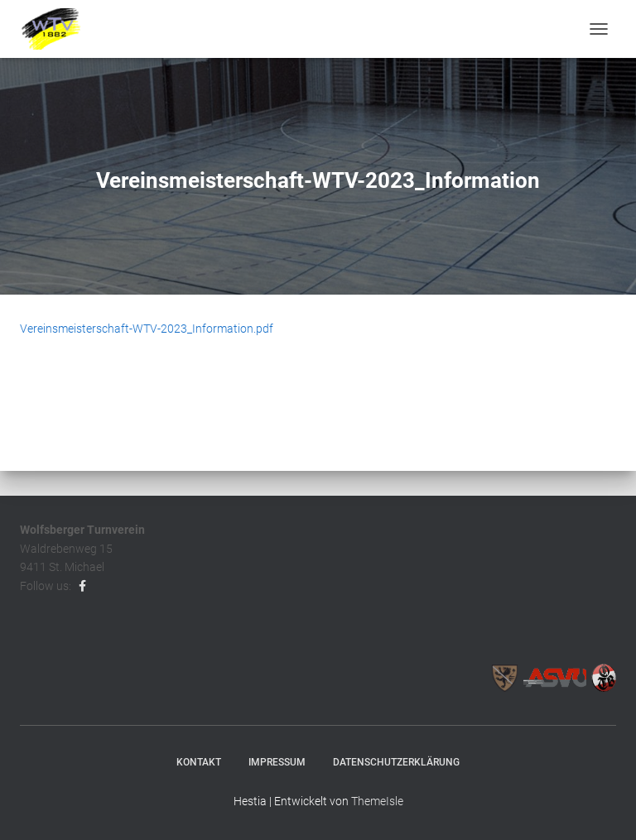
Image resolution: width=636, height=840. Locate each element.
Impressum (277, 762)
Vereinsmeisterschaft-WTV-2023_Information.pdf (147, 329)
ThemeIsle (377, 801)
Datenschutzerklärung (396, 762)
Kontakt (199, 762)
